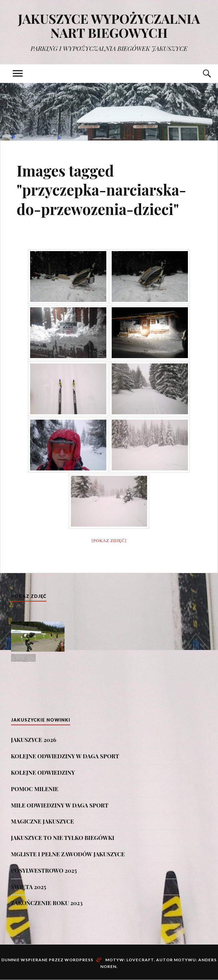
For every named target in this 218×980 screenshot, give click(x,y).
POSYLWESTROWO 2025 (44, 870)
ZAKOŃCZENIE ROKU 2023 (47, 903)
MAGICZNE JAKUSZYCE (42, 821)
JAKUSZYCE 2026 (34, 740)
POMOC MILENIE (35, 789)
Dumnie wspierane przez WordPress (47, 960)
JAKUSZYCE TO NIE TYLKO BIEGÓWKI (63, 838)
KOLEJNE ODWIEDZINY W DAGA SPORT (65, 756)
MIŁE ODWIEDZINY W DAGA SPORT (60, 805)
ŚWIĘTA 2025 (29, 887)
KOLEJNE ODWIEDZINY (43, 772)
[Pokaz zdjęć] (109, 540)
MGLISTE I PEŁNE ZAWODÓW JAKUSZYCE (68, 854)
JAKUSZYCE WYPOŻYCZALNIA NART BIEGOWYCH (109, 26)
